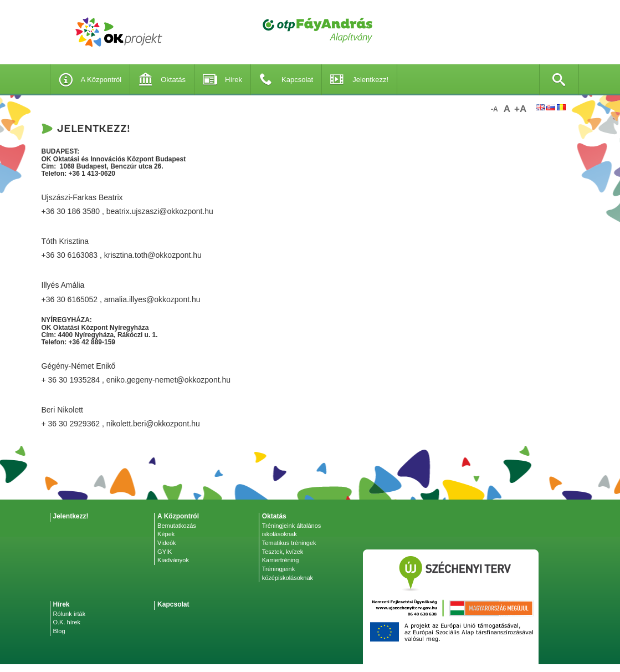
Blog (59, 631)
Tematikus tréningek (289, 543)
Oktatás (162, 80)
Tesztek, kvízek (283, 552)
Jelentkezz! (359, 80)
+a (520, 109)
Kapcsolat (286, 80)
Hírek (222, 80)
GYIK (165, 552)
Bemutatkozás (177, 526)
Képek (166, 534)
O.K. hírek (67, 622)
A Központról (90, 80)
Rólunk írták (70, 614)
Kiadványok (173, 560)
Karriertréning (281, 560)
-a (495, 109)
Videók (166, 543)
